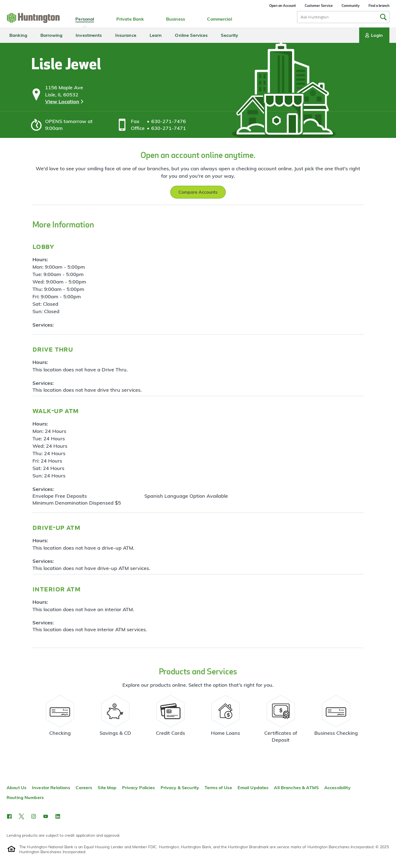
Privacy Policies (139, 788)
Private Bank (130, 19)
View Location (62, 101)
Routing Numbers (25, 797)
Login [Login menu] (373, 35)
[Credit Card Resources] (170, 721)
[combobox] (343, 17)
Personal (85, 19)
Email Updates (253, 788)
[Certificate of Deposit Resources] (281, 721)
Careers (84, 788)
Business (176, 19)
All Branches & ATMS (296, 788)
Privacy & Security (180, 788)
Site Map (107, 788)
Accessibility (337, 788)
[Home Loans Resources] (226, 721)
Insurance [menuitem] (126, 35)
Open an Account (283, 6)
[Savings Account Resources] (115, 721)
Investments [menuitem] (89, 35)
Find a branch (379, 6)
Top (370, 771)
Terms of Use (218, 788)
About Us (16, 788)
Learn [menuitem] (156, 35)
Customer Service (319, 6)
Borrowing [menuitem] (51, 35)
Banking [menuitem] (18, 35)
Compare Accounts (198, 192)
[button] (9, 816)
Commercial (219, 19)
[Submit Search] (383, 17)
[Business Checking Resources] (336, 721)
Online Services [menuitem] (191, 35)
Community (351, 6)
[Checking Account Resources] (60, 721)
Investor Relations (51, 788)
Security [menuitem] (229, 35)
